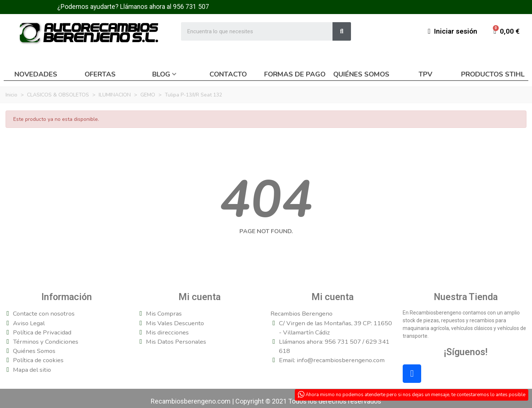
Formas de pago (295, 74)
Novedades (36, 74)
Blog (161, 74)
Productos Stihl (493, 74)
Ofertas (100, 74)
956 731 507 (191, 7)
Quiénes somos (361, 74)
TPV (425, 74)
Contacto (228, 74)
